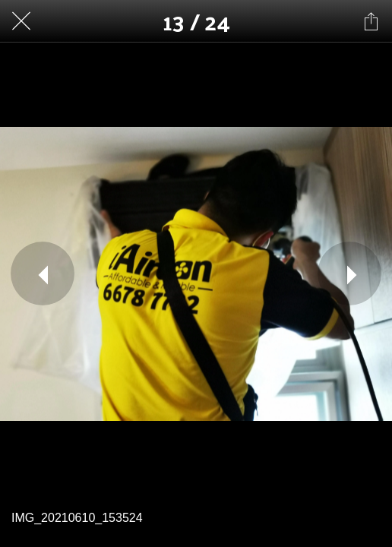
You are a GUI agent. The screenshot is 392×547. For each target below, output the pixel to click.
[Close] (21, 21)
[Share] (371, 21)
